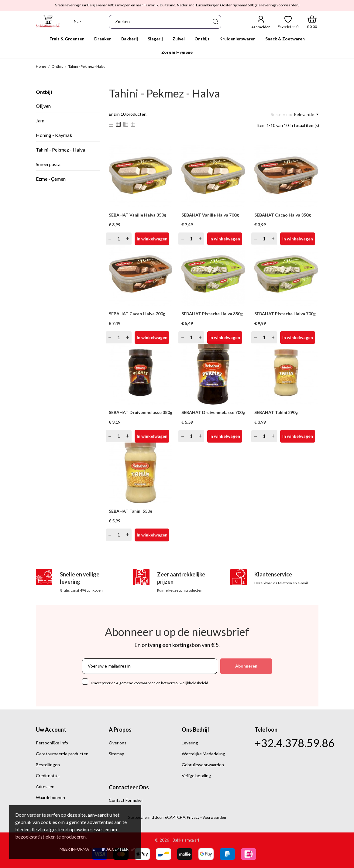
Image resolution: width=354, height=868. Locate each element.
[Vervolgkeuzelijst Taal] (78, 21)
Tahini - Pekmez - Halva (60, 150)
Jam (40, 120)
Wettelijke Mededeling (203, 754)
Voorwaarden (214, 817)
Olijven (43, 106)
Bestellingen (48, 765)
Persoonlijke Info (52, 743)
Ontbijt (44, 92)
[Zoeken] (215, 22)
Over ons (118, 743)
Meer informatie (77, 849)
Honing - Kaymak (54, 135)
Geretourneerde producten (62, 754)
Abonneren (246, 666)
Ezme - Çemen (51, 179)
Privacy (193, 817)
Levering (190, 743)
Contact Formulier (126, 800)
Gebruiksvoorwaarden (203, 765)
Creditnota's (48, 776)
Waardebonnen (50, 797)
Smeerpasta (48, 164)
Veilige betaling (196, 776)
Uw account (51, 730)
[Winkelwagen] (312, 22)
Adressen (45, 786)
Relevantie (306, 114)
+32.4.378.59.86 (295, 743)
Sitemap (117, 754)
